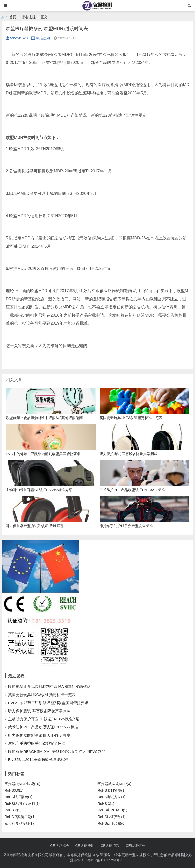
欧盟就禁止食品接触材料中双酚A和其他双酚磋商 (49, 687)
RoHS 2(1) (13, 810)
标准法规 (28, 17)
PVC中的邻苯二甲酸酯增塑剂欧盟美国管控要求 (48, 703)
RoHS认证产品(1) (111, 817)
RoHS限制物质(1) (111, 790)
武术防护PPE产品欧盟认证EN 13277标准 (43, 727)
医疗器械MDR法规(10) (22, 784)
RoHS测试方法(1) (111, 797)
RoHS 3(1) (106, 804)
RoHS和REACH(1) (112, 810)
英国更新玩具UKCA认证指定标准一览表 (42, 695)
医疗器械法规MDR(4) (114, 784)
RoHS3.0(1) (14, 790)
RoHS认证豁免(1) (19, 797)
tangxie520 (17, 38)
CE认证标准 (135, 846)
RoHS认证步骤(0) (111, 823)
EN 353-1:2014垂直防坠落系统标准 (38, 760)
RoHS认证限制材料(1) (22, 804)
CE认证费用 (85, 846)
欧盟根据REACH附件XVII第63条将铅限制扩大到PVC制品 (57, 751)
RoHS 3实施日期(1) (20, 817)
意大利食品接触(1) (19, 823)
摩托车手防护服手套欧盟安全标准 (37, 743)
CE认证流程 (110, 846)
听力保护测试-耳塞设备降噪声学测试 (39, 711)
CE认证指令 (60, 846)
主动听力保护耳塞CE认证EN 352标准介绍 (44, 719)
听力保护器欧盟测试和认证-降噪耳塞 (39, 735)
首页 (13, 17)
